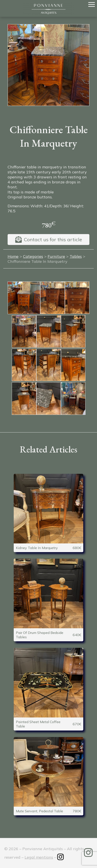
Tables (76, 256)
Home (13, 256)
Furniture (56, 256)
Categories (33, 256)
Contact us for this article (53, 240)
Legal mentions (39, 857)
